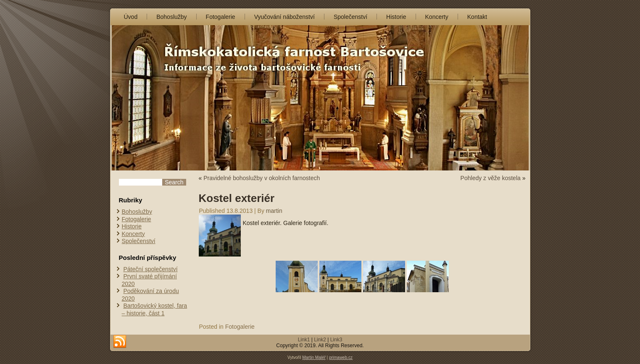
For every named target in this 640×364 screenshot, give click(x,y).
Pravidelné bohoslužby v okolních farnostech (262, 178)
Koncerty (437, 17)
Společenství (350, 17)
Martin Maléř (314, 357)
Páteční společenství (150, 269)
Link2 (320, 340)
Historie (396, 17)
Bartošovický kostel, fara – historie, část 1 (155, 309)
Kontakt (477, 17)
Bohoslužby (171, 17)
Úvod (131, 17)
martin (274, 211)
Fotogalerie (221, 17)
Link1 (304, 340)
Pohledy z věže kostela (491, 178)
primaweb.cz (341, 357)
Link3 (336, 340)
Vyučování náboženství (284, 17)
